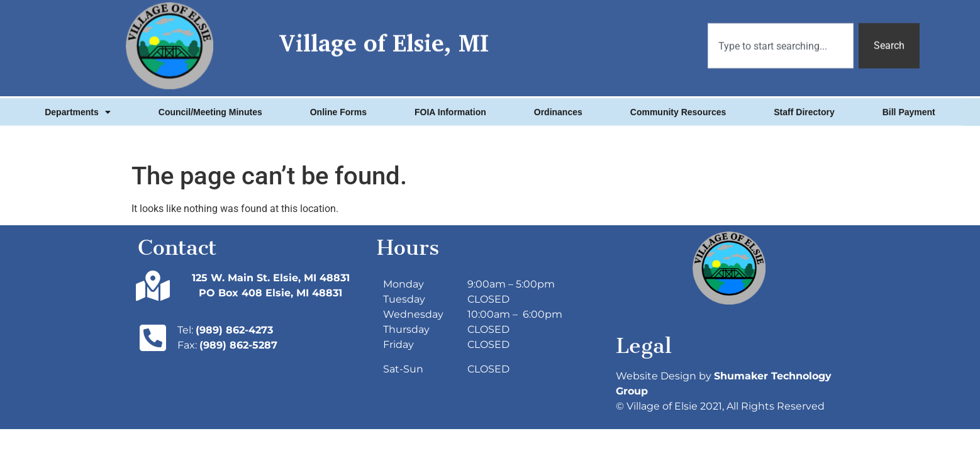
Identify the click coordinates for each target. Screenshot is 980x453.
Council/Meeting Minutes (210, 108)
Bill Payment (909, 108)
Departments (78, 108)
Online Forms (338, 108)
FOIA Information (450, 108)
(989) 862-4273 (234, 330)
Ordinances (558, 108)
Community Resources (678, 108)
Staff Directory (804, 108)
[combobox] (781, 38)
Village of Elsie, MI (384, 35)
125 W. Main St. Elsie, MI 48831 (271, 278)
